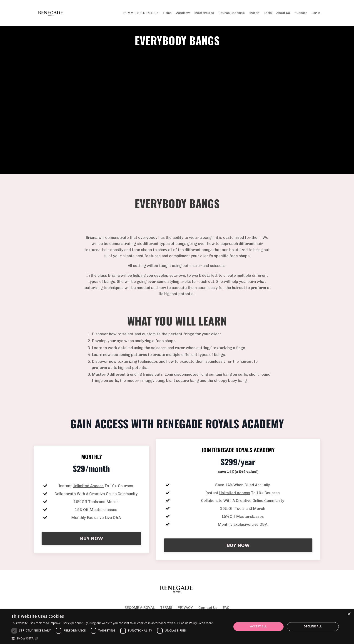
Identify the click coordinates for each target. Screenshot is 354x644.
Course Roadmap (232, 13)
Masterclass (204, 13)
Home (167, 13)
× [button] (349, 614)
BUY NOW (92, 555)
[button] (112, 638)
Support (301, 13)
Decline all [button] (313, 626)
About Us (283, 13)
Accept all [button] (259, 626)
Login (316, 13)
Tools (268, 13)
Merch (254, 13)
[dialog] (177, 627)
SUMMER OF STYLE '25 (141, 13)
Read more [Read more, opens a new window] (206, 623)
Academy (183, 13)
